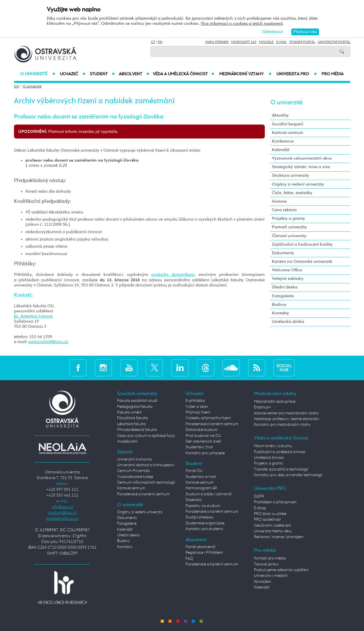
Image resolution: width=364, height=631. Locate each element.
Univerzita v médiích (271, 576)
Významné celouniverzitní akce (302, 158)
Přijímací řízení (198, 412)
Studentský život (199, 447)
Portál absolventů (201, 547)
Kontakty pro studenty (205, 529)
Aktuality (280, 115)
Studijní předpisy (200, 517)
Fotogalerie (283, 296)
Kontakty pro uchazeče (205, 453)
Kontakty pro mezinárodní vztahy (282, 425)
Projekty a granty (288, 218)
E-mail (281, 42)
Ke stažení (263, 582)
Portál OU (194, 471)
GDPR (259, 496)
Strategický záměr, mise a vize (301, 167)
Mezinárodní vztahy (245, 74)
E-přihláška (195, 401)
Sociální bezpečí (288, 124)
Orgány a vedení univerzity (298, 184)
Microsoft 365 (244, 42)
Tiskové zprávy (266, 564)
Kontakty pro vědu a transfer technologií (288, 475)
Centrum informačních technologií (146, 483)
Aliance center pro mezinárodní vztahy (286, 413)
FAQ (189, 559)
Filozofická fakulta (133, 418)
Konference (283, 141)
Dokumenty (283, 253)
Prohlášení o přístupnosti (275, 502)
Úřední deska (285, 287)
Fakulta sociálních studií (137, 401)
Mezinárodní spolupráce (275, 402)
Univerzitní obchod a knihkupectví (146, 465)
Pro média (333, 74)
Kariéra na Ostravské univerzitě (302, 261)
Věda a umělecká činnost (183, 74)
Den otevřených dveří (203, 441)
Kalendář (281, 150)
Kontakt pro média (270, 558)
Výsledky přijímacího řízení (208, 418)
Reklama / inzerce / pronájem (279, 537)
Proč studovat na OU (203, 436)
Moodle (266, 42)
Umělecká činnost (269, 458)
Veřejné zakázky (288, 279)
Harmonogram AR (201, 488)
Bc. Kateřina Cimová (33, 316)
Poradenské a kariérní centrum (144, 494)
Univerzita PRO (297, 74)
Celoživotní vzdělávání (273, 526)
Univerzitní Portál (334, 42)
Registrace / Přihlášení (204, 553)
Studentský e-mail (201, 477)
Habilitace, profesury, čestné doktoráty (287, 419)
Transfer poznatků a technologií (281, 469)
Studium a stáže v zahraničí (209, 494)
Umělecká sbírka (288, 322)
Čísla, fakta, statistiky (292, 193)
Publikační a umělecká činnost (280, 452)
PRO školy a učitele (270, 514)
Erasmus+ (263, 407)
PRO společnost (267, 520)
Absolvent (134, 74)
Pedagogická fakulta (135, 407)
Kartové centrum (288, 133)
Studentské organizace (205, 523)
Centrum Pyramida (133, 471)
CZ (153, 42)
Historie (279, 201)
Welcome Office (287, 270)
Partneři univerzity (289, 227)
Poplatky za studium (203, 506)
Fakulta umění (129, 412)
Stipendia (194, 500)
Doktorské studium (202, 430)
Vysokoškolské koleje (135, 477)
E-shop (260, 508)
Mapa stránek (217, 42)
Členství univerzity (289, 236)
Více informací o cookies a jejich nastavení (242, 24)
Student (102, 74)
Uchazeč (73, 74)
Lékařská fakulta (131, 424)
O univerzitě (38, 74)
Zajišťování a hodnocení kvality (302, 244)
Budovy (279, 305)
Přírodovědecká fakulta (137, 430)
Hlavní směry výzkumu (273, 446)
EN (160, 42)
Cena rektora (284, 210)
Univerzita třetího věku (273, 531)
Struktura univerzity (290, 175)
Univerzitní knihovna (134, 459)
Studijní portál (302, 42)
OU (17, 87)
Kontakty (280, 313)
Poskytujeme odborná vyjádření (281, 570)
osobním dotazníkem (173, 275)
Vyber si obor (197, 407)
